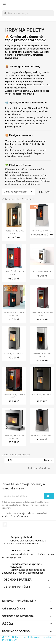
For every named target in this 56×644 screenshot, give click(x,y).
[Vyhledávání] (28, 13)
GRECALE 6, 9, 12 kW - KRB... (42, 314)
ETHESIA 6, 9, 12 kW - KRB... (14, 396)
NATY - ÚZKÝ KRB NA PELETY (14, 273)
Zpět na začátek (39, 468)
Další (49, 460)
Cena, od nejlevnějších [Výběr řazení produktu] (19, 192)
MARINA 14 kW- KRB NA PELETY (14, 314)
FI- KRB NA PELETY (42, 272)
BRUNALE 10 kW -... (42, 231)
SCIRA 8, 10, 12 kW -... (14, 353)
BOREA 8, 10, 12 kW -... (42, 435)
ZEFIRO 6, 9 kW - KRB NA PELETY (14, 437)
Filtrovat (45, 192)
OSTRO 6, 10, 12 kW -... (42, 396)
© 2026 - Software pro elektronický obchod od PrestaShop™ (27, 639)
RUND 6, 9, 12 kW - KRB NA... (42, 355)
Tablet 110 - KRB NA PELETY (14, 232)
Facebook (5, 525)
